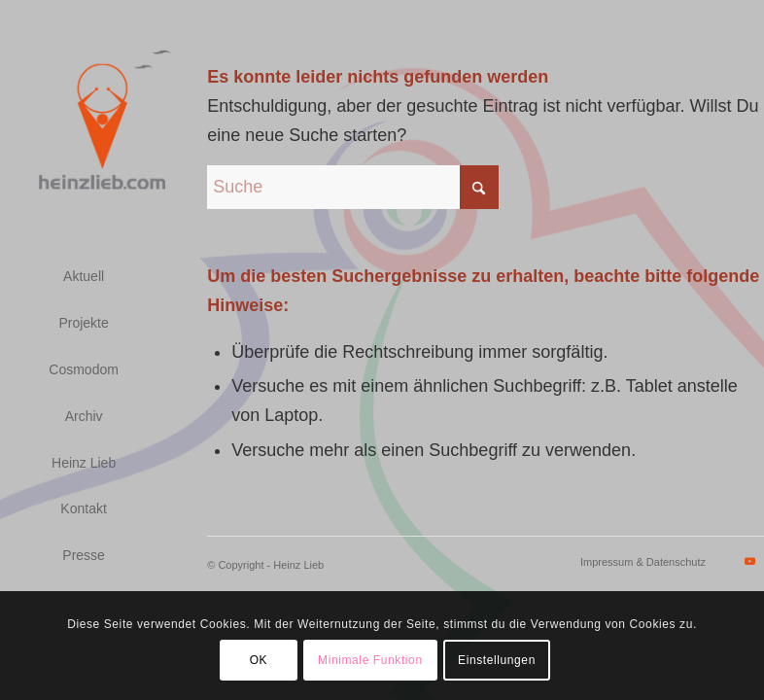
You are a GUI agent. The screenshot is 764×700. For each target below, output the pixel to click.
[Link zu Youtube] (749, 561)
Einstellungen (497, 660)
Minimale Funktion (370, 660)
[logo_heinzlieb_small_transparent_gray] (103, 122)
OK (259, 660)
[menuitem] (84, 277)
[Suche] (353, 187)
